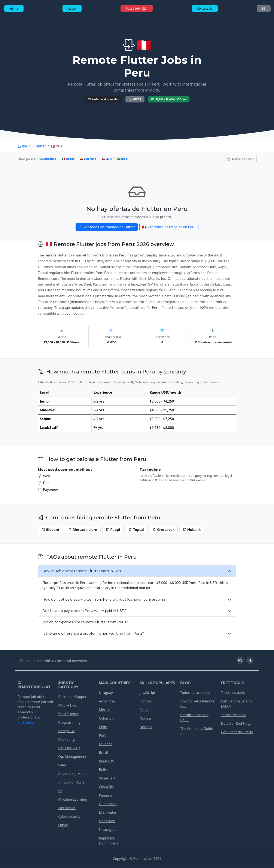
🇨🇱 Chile (107, 159)
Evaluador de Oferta (237, 732)
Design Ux (66, 731)
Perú (103, 735)
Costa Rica (107, 787)
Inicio (24, 146)
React (144, 710)
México (105, 710)
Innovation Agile (71, 782)
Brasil (103, 752)
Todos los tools (233, 693)
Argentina (107, 701)
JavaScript (147, 693)
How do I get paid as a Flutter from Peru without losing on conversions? (104, 599)
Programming (69, 722)
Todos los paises (241, 159)
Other (63, 825)
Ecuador (106, 744)
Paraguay (106, 761)
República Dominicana (109, 841)
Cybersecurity (69, 816)
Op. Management (72, 757)
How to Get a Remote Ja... (197, 704)
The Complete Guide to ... (197, 731)
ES (264, 8)
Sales (62, 765)
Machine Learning (73, 799)
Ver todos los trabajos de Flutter (107, 227)
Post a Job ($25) (137, 8)
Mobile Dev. (68, 705)
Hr (60, 791)
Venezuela (107, 778)
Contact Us (205, 8)
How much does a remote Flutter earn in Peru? (83, 571)
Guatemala (108, 804)
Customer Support (73, 697)
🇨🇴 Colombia (88, 159)
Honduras (107, 821)
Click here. (26, 722)
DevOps (146, 727)
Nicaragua (107, 829)
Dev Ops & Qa (69, 748)
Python (145, 701)
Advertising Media (73, 774)
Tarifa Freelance (234, 715)
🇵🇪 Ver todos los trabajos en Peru (169, 227)
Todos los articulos (195, 693)
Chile (103, 727)
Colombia (107, 718)
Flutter (41, 146)
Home (14, 8)
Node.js (146, 718)
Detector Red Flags (236, 723)
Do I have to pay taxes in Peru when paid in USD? (84, 611)
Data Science (68, 714)
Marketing (66, 739)
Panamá (105, 795)
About (72, 8)
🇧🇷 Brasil (123, 159)
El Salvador (108, 812)
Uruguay (106, 693)
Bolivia (104, 770)
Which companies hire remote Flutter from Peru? (85, 622)
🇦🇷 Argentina (48, 159)
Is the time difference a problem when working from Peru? (93, 633)
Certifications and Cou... (194, 717)
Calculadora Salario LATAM (236, 704)
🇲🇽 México (68, 159)
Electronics (67, 808)
